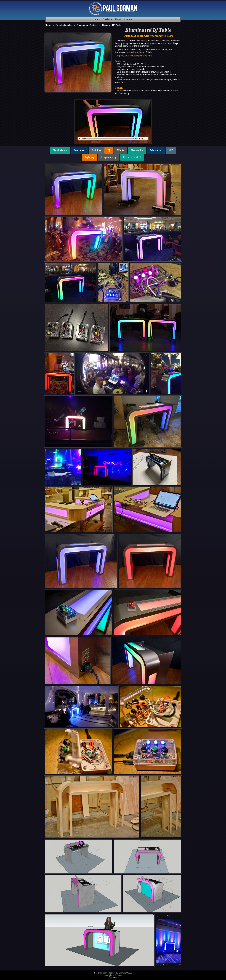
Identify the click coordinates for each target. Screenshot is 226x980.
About (118, 19)
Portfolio (107, 19)
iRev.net (128, 19)
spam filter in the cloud (113, 975)
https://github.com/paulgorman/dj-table (134, 56)
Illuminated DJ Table (111, 25)
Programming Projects (87, 25)
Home (97, 19)
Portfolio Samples (64, 25)
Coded (109, 973)
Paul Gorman (120, 973)
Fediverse (113, 977)
